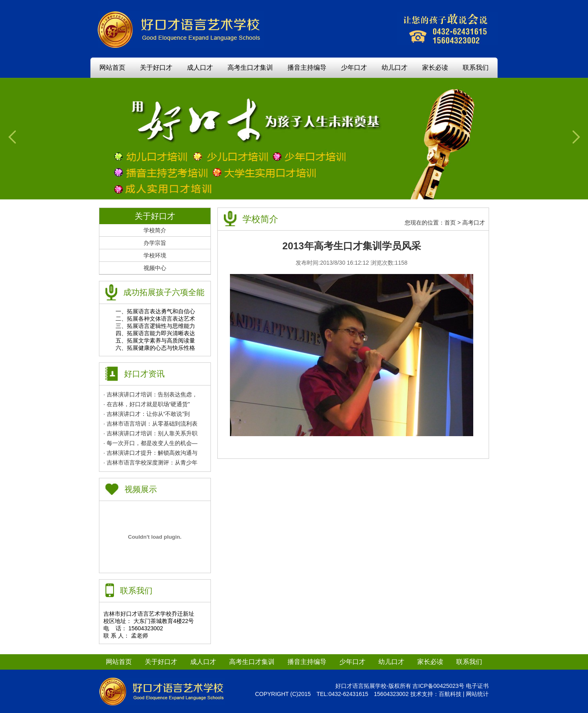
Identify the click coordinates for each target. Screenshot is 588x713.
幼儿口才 (395, 67)
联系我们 (476, 67)
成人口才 (200, 67)
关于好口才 (156, 67)
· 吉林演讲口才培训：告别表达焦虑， (150, 394)
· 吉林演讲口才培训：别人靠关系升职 (150, 433)
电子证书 (477, 686)
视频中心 (155, 268)
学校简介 (155, 230)
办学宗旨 (155, 243)
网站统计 (477, 694)
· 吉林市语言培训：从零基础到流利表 (150, 424)
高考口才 (474, 223)
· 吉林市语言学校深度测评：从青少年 (150, 462)
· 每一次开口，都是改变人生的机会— (150, 443)
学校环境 (155, 255)
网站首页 (112, 67)
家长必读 (435, 67)
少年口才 (354, 67)
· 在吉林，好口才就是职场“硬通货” (147, 404)
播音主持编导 (307, 67)
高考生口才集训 (250, 67)
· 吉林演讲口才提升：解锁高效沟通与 (150, 453)
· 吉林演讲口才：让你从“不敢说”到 (147, 414)
